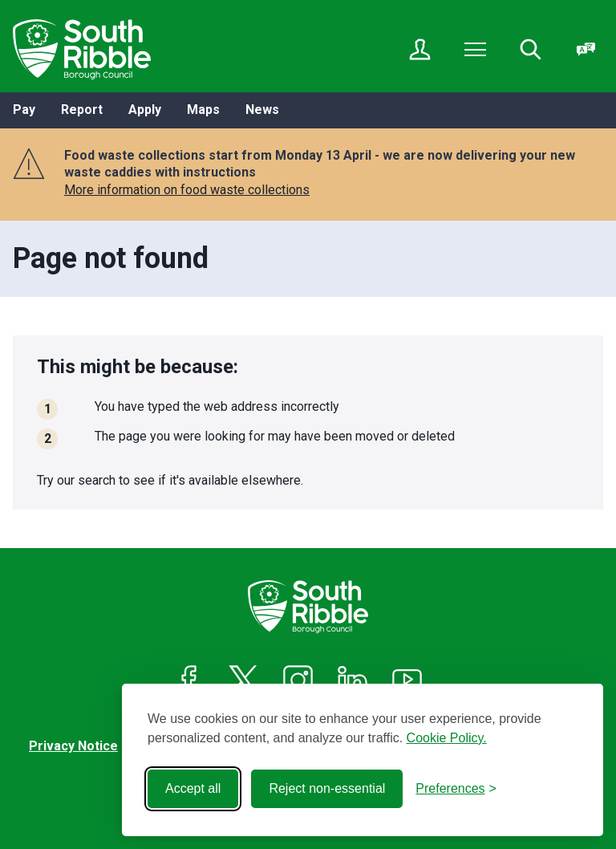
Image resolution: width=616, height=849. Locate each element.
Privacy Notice (73, 746)
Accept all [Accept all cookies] (193, 788)
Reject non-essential (327, 788)
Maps (203, 110)
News (262, 110)
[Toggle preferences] (456, 789)
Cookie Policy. (447, 738)
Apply (145, 110)
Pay (24, 110)
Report (82, 110)
